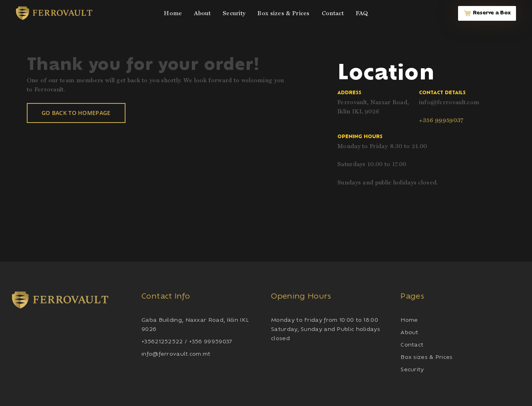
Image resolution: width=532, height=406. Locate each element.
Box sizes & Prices (426, 357)
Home (409, 320)
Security (412, 370)
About (409, 333)
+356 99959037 (441, 120)
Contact (412, 345)
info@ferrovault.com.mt (176, 354)
